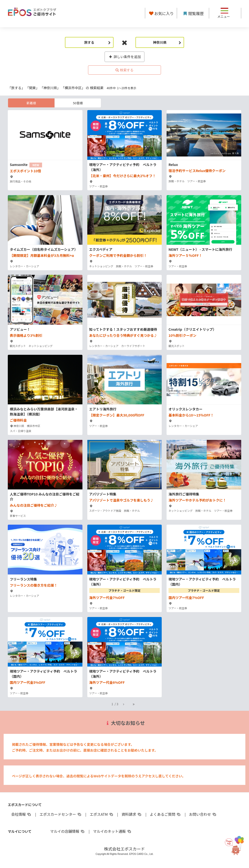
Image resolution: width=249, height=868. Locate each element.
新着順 (31, 103)
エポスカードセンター (61, 814)
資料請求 (132, 814)
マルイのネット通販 (112, 831)
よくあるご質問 (165, 814)
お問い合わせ (203, 814)
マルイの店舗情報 (68, 831)
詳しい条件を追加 (125, 57)
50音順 (78, 103)
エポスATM (102, 814)
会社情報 (21, 814)
